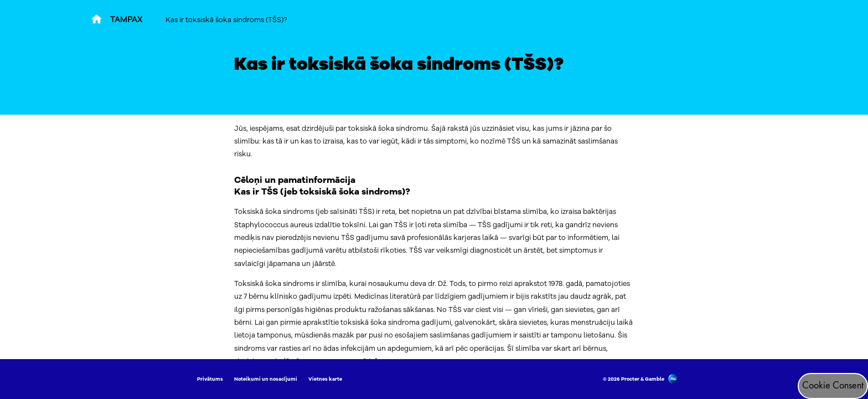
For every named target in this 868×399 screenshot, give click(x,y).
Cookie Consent (833, 386)
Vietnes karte (325, 379)
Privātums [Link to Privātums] (210, 379)
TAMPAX (126, 20)
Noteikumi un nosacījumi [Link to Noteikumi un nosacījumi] (266, 379)
